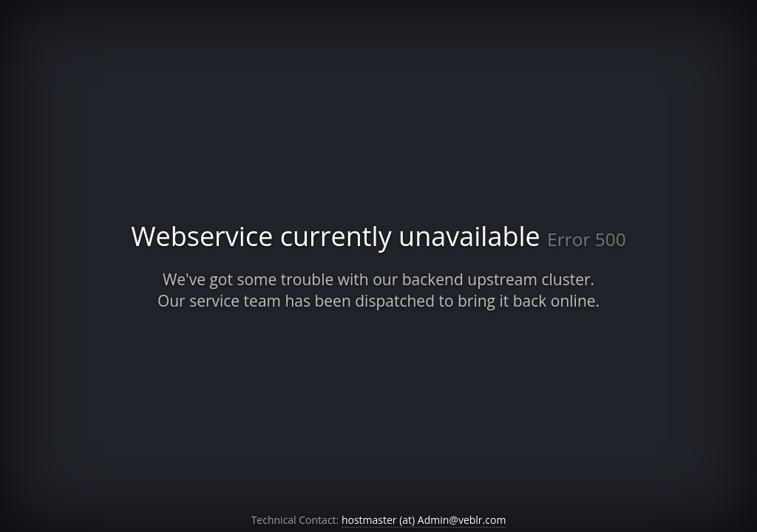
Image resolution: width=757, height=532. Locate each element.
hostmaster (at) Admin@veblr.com (424, 520)
